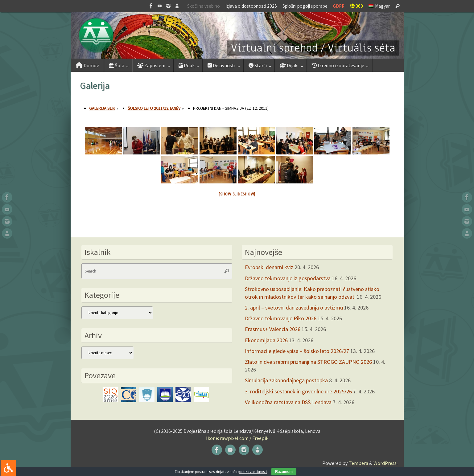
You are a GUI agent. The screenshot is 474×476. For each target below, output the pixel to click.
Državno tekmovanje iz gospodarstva (288, 278)
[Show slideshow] (237, 194)
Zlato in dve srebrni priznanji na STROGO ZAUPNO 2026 (308, 362)
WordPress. (385, 463)
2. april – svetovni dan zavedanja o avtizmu (294, 308)
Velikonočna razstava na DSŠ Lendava (288, 402)
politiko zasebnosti (252, 472)
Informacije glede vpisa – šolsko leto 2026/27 (297, 351)
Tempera (359, 463)
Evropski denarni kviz (269, 267)
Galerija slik (102, 108)
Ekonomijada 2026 (266, 340)
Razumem (284, 472)
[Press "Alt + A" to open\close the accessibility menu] (8, 468)
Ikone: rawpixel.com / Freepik (237, 438)
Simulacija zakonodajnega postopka (286, 380)
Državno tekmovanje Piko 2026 (281, 318)
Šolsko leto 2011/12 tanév (154, 108)
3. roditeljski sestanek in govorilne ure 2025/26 (298, 391)
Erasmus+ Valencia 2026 (273, 329)
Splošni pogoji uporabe (305, 6)
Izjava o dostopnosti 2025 (251, 6)
